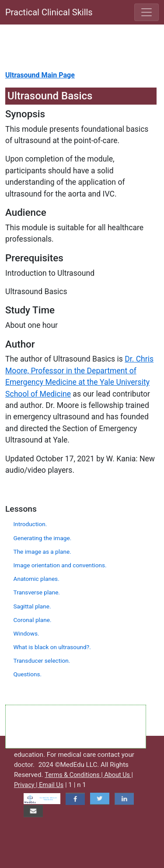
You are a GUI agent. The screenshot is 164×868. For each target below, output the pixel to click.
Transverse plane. (37, 592)
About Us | (119, 775)
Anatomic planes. (37, 579)
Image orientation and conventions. (60, 565)
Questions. (28, 674)
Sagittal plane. (32, 606)
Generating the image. (43, 538)
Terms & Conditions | (74, 775)
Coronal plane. (33, 620)
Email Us (51, 785)
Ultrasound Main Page (40, 75)
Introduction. (30, 524)
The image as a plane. (42, 552)
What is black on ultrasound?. (52, 647)
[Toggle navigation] (147, 12)
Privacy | (26, 785)
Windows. (26, 633)
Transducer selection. (42, 661)
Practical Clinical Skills (49, 12)
